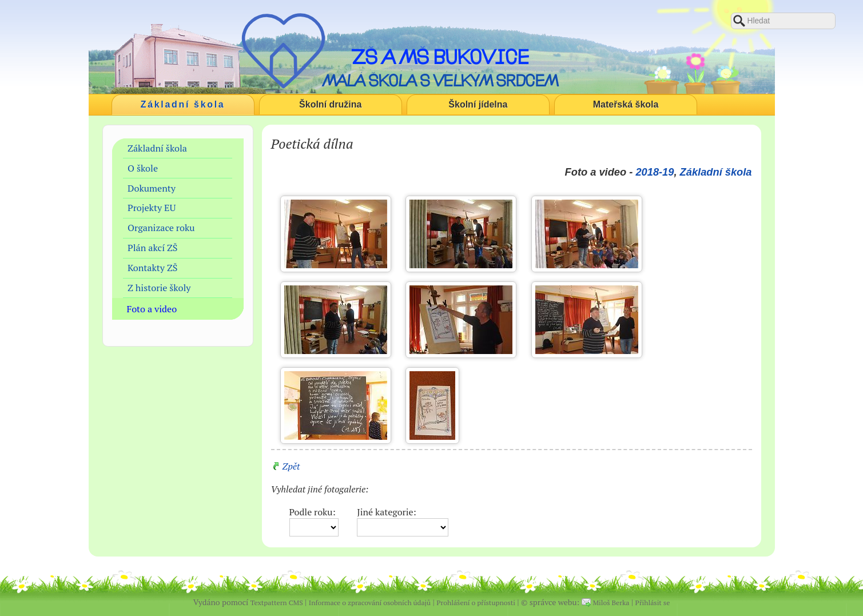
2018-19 (655, 172)
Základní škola (183, 104)
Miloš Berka (611, 603)
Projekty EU (152, 208)
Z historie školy (159, 288)
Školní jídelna (478, 104)
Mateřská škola (626, 104)
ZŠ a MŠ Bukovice (440, 57)
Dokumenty (152, 188)
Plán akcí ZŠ (152, 248)
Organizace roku (161, 228)
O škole (143, 168)
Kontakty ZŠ (152, 268)
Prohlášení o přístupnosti (476, 603)
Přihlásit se (653, 603)
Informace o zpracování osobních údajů (370, 603)
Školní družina (330, 104)
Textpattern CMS (277, 603)
